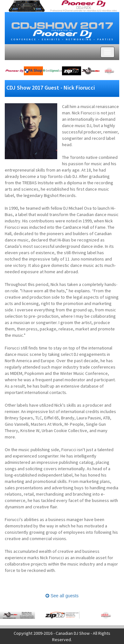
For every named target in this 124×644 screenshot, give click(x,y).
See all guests (62, 596)
